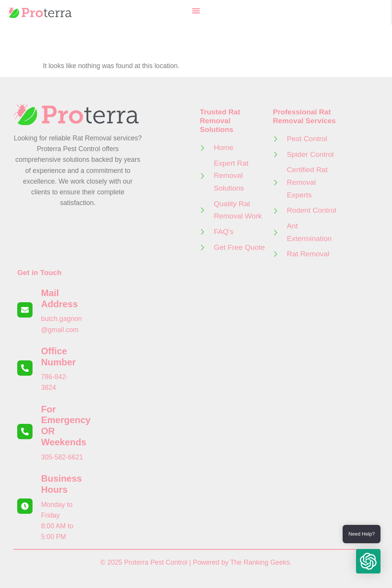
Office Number (58, 357)
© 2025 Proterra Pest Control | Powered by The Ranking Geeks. (196, 562)
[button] (196, 11)
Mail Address (59, 298)
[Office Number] (25, 368)
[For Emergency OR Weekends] (25, 432)
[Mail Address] (25, 310)
